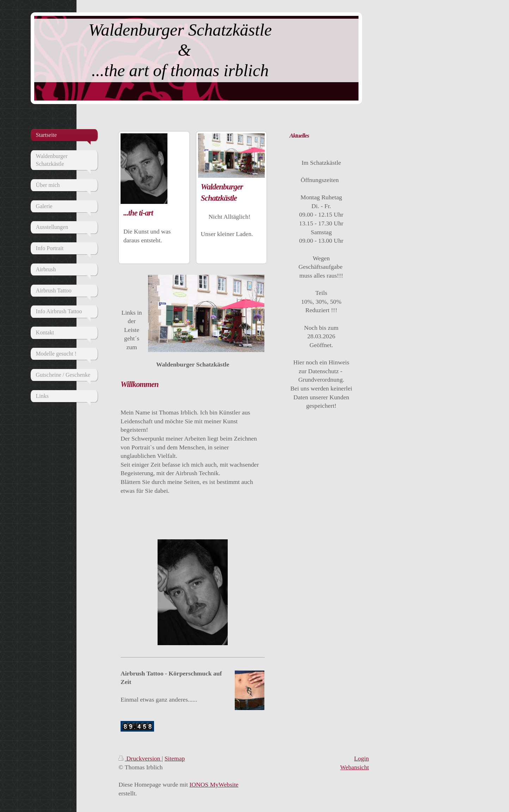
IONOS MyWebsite (214, 784)
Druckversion (140, 758)
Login (362, 758)
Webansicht (355, 767)
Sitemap (175, 758)
